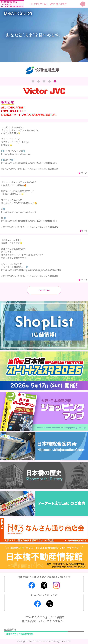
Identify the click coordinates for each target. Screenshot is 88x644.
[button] (33, 81)
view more (44, 290)
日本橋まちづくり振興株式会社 (19, 634)
